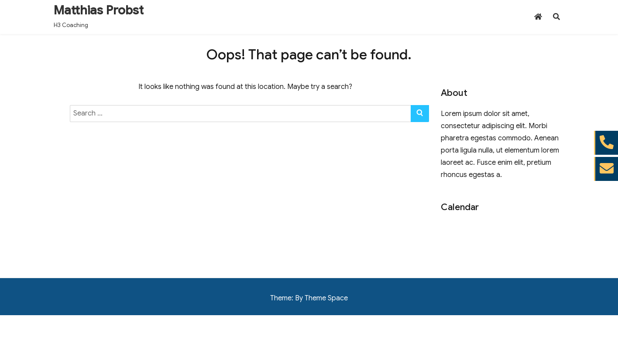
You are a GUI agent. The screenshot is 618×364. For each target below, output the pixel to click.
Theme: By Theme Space (309, 298)
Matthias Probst (99, 10)
